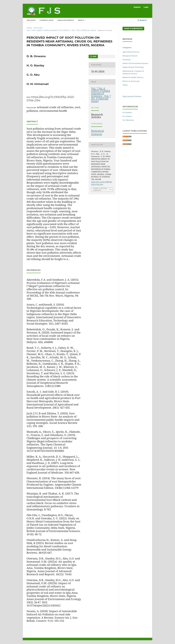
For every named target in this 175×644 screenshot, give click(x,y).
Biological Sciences (97, 132)
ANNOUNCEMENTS (66, 20)
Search (142, 20)
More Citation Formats (100, 189)
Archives (38, 28)
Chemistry (127, 59)
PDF (94, 56)
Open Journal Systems (132, 96)
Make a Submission (133, 29)
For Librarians (128, 120)
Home (29, 28)
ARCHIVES (31, 20)
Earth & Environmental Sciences (135, 63)
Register (137, 7)
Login (146, 7)
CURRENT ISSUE (46, 20)
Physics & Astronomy (131, 81)
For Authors (127, 116)
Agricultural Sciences (131, 52)
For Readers (127, 112)
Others (125, 85)
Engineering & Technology (133, 67)
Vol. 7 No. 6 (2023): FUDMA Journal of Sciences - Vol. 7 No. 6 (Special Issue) (61, 30)
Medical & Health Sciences (133, 77)
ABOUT (81, 20)
